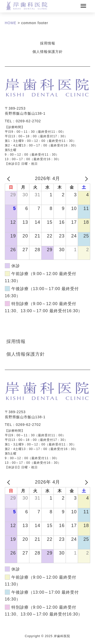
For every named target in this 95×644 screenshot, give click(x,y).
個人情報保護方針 (48, 52)
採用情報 (48, 43)
